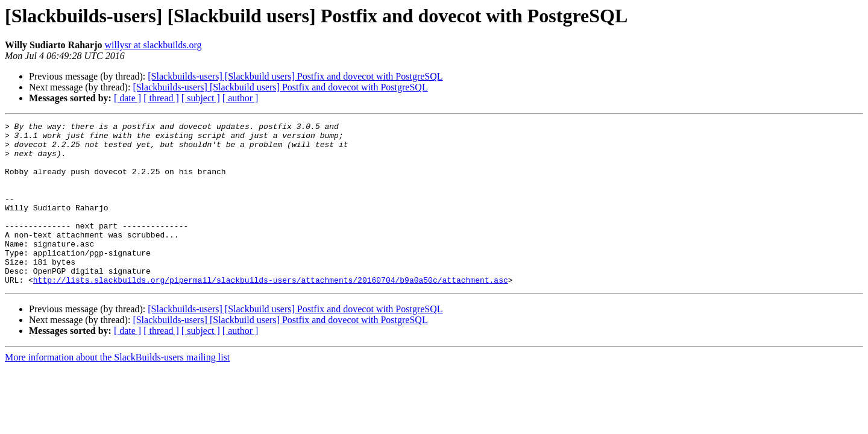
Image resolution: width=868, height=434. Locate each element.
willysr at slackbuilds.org (153, 45)
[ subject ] (201, 98)
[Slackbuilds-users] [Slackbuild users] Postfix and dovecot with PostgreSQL (295, 76)
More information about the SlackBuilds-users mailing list (117, 390)
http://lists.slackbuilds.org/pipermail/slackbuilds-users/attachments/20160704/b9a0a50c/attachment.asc (271, 312)
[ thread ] (161, 98)
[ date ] (127, 98)
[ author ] (241, 98)
